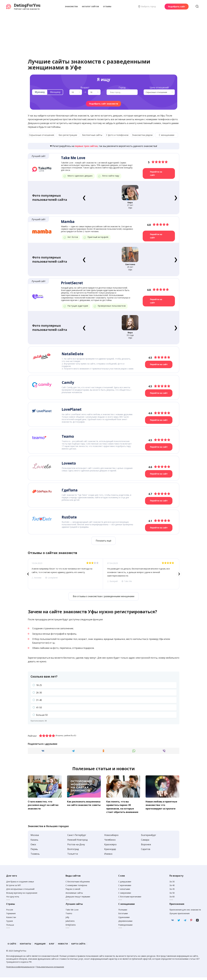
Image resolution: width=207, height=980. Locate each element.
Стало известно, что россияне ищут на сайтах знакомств (44, 804)
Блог (52, 946)
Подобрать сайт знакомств (104, 104)
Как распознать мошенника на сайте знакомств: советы (80, 804)
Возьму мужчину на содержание (22, 895)
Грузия (10, 924)
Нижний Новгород (77, 842)
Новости (63, 946)
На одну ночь (13, 899)
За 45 (172, 892)
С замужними (125, 895)
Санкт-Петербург (77, 838)
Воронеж (146, 847)
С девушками (125, 884)
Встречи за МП (13, 888)
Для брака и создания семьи (20, 884)
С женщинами (167, 135)
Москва (35, 838)
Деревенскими (125, 924)
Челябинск (110, 842)
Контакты (25, 946)
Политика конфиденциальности (20, 969)
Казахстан (11, 920)
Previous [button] (28, 573)
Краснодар (110, 852)
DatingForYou (27, 5)
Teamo (69, 916)
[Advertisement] (104, 31)
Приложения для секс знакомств (185, 912)
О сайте (12, 946)
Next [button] (179, 573)
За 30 (172, 884)
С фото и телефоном (117, 135)
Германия (11, 916)
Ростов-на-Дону (76, 847)
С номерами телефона (76, 888)
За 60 (172, 899)
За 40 (172, 888)
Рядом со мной (73, 892)
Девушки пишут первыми (78, 899)
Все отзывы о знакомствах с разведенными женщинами (104, 596)
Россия (10, 912)
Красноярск (110, 847)
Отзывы (107, 6)
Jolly (67, 920)
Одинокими (124, 920)
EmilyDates (71, 927)
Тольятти (73, 856)
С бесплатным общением (78, 884)
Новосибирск (111, 838)
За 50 (172, 895)
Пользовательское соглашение (50, 969)
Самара (145, 842)
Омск (33, 847)
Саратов (146, 852)
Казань (34, 842)
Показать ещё (103, 540)
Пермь (34, 852)
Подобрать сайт (177, 7)
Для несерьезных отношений (20, 892)
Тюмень (35, 856)
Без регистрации (68, 135)
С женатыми (124, 892)
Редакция (40, 946)
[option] (65, 573)
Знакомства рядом (142, 135)
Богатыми (123, 916)
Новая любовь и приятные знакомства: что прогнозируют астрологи (160, 806)
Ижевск (108, 856)
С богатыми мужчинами (130, 899)
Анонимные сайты (74, 895)
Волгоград (73, 852)
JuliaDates (70, 924)
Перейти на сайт (156, 173)
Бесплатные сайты (92, 135)
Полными (123, 912)
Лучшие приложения (179, 916)
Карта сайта (78, 946)
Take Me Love (72, 912)
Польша (10, 927)
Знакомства (71, 6)
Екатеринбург (149, 838)
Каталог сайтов (90, 6)
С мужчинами (125, 888)
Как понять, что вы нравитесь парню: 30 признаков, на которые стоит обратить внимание (121, 808)
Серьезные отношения (42, 135)
